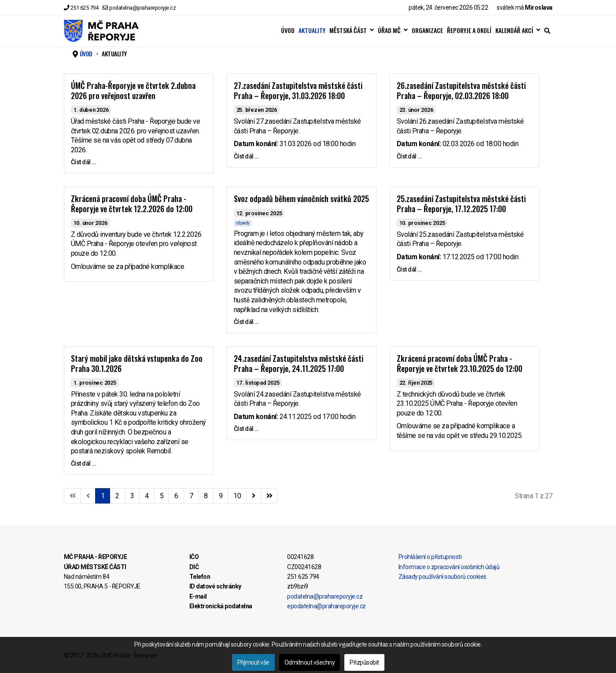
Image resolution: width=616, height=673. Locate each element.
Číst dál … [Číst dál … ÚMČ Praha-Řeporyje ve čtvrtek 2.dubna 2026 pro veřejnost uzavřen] (83, 162)
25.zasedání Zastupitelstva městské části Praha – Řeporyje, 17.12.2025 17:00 (461, 204)
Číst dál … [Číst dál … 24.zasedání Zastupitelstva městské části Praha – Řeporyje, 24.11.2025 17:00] (246, 429)
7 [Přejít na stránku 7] (191, 496)
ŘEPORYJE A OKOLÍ (469, 30)
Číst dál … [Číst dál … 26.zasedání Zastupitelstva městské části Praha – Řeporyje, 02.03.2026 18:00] (409, 156)
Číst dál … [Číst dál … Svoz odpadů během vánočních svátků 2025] (246, 322)
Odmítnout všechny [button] (310, 662)
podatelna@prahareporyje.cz (142, 8)
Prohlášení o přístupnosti (430, 557)
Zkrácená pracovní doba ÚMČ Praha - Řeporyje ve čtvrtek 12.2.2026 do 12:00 (132, 204)
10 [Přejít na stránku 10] (237, 496)
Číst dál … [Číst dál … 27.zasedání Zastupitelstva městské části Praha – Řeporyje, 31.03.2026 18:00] (246, 156)
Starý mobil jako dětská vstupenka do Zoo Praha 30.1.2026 (137, 363)
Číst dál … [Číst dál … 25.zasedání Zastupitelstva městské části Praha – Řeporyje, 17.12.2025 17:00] (409, 269)
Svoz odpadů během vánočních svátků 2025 (301, 199)
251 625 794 (85, 8)
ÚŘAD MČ (389, 30)
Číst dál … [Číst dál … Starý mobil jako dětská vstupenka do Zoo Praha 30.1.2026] (83, 463)
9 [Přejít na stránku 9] (221, 496)
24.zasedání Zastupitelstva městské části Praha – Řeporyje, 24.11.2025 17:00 (299, 363)
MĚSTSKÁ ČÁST (348, 30)
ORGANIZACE (427, 30)
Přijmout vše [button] (253, 662)
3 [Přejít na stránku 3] (132, 496)
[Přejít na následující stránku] (254, 496)
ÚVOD (288, 30)
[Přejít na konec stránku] (269, 496)
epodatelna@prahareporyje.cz (326, 606)
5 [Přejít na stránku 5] (162, 496)
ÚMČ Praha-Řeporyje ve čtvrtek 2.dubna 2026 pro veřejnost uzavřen (133, 90)
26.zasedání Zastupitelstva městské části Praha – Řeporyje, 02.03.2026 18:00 (461, 90)
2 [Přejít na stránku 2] (117, 496)
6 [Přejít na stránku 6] (176, 496)
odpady (243, 223)
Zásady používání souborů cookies (443, 577)
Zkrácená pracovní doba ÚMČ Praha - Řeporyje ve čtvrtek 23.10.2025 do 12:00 (459, 363)
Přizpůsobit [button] (364, 662)
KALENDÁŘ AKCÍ (514, 30)
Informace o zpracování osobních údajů (449, 567)
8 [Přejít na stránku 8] (206, 496)
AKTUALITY (312, 30)
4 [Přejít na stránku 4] (147, 496)
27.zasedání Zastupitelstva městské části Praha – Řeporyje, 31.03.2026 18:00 (298, 90)
